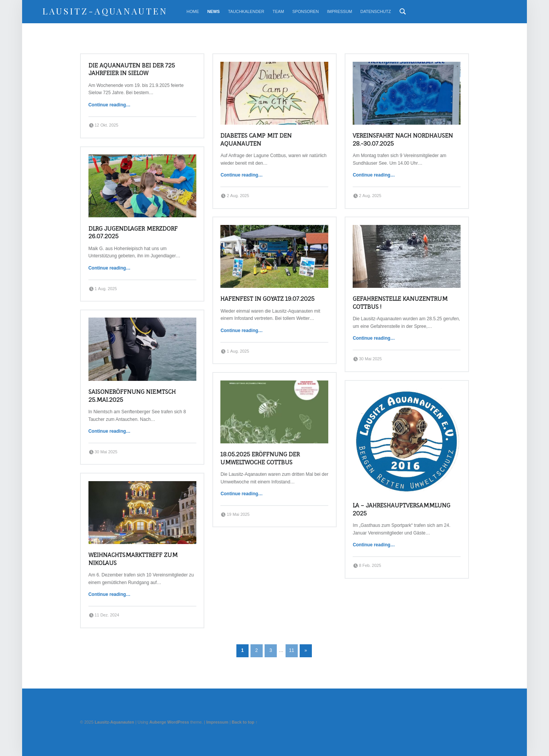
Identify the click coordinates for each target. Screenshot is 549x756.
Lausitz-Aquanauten (105, 11)
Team (278, 11)
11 (291, 650)
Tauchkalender (246, 11)
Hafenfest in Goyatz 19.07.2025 (267, 299)
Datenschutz (376, 11)
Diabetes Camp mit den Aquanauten (256, 140)
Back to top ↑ (245, 722)
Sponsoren (306, 11)
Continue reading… (110, 105)
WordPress (178, 722)
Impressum (340, 11)
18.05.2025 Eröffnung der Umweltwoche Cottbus (260, 458)
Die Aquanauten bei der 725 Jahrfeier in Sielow (132, 69)
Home (193, 11)
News (214, 11)
